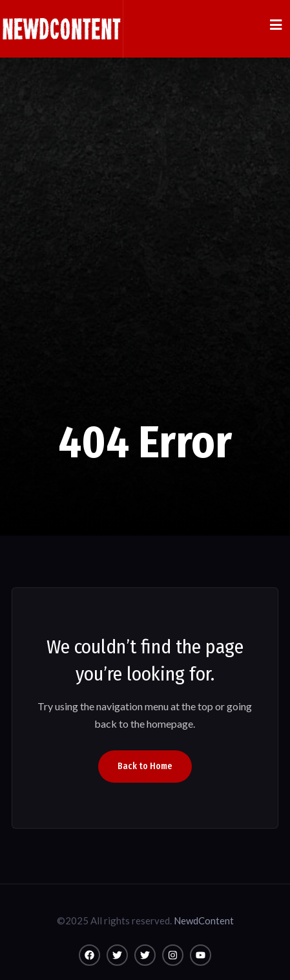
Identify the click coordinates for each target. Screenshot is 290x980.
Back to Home (145, 766)
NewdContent (204, 920)
